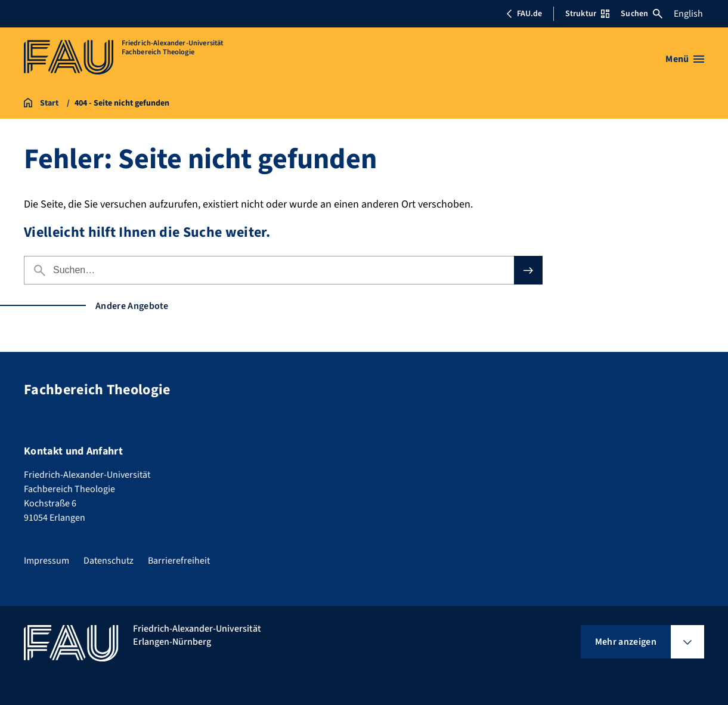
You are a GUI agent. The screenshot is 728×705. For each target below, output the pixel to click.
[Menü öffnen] (685, 59)
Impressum (47, 561)
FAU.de (524, 14)
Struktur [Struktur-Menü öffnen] (587, 14)
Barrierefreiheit (179, 561)
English (688, 14)
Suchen (642, 14)
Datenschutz (109, 561)
